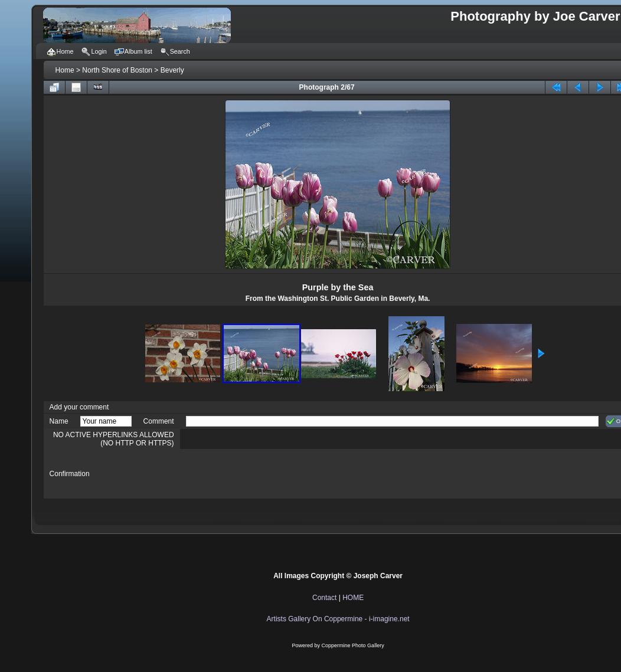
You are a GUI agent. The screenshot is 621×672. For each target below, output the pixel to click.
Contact (324, 598)
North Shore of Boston (117, 70)
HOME (353, 598)
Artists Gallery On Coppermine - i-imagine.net (338, 619)
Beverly (172, 70)
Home (65, 70)
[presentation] (276, 474)
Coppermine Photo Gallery (353, 645)
